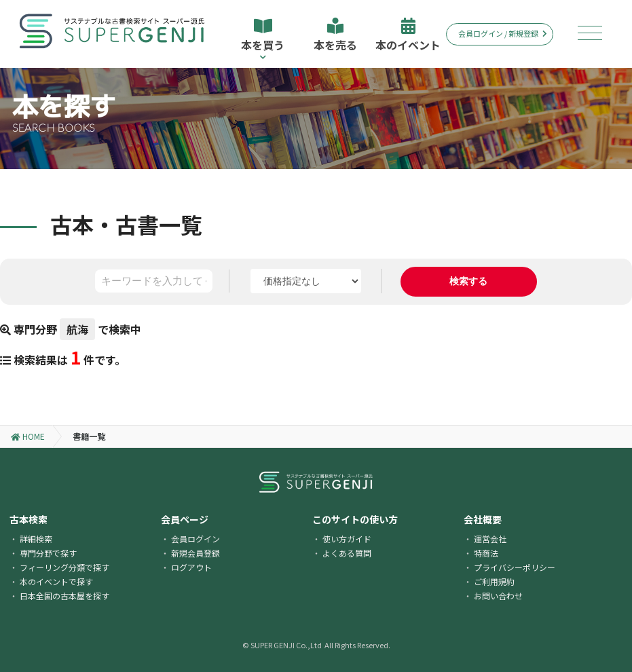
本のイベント (408, 35)
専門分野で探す (48, 553)
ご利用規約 (494, 581)
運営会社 (490, 539)
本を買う (263, 39)
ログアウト (191, 567)
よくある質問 (347, 553)
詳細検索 (36, 539)
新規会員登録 (196, 553)
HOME (28, 436)
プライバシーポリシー (515, 567)
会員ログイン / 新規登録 (503, 33)
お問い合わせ (498, 596)
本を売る (335, 35)
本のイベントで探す (56, 581)
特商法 (486, 553)
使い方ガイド (347, 539)
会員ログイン (196, 539)
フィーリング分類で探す (64, 567)
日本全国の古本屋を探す (64, 596)
